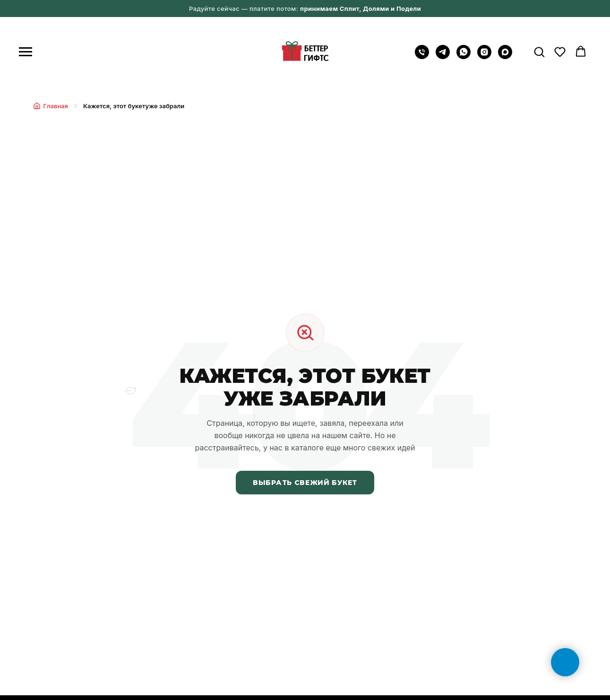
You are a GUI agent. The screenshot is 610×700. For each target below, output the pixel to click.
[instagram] (484, 56)
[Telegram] (443, 56)
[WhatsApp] (464, 56)
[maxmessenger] (505, 56)
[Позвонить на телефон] (422, 56)
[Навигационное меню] (26, 52)
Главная (51, 106)
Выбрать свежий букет (305, 483)
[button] (539, 52)
